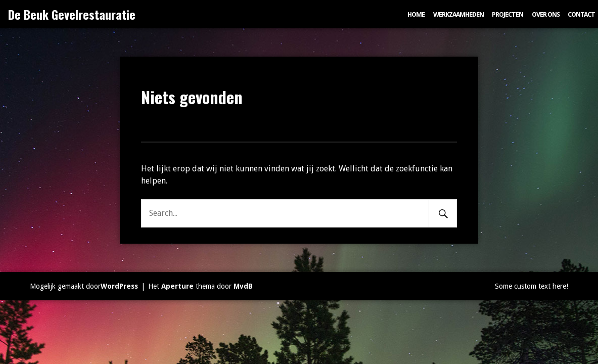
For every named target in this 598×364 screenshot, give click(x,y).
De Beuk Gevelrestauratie (72, 14)
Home (416, 14)
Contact (581, 14)
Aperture (177, 286)
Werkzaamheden (458, 14)
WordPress (119, 286)
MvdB (243, 286)
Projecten (508, 14)
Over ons (546, 14)
